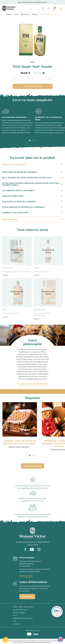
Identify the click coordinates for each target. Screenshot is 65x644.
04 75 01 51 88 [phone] (25, 566)
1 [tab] (30, 140)
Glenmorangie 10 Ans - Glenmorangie (43, 314)
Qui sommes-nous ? (20, 610)
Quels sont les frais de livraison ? (32, 202)
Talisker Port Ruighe (42, 272)
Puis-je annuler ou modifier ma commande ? (32, 207)
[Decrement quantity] (16, 79)
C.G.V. (15, 615)
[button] (5, 640)
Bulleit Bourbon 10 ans (11, 313)
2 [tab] (32, 140)
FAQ (14, 621)
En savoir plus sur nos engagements (33, 384)
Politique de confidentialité (23, 618)
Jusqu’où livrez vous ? (32, 196)
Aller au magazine (32, 466)
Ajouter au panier (33, 86)
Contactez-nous (26, 576)
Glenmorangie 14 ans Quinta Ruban (16, 272)
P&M (33, 62)
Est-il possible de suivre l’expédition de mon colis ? (32, 178)
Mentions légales (19, 613)
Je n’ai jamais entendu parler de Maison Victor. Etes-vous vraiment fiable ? (32, 184)
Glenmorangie (8, 268)
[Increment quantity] (50, 79)
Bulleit (5, 309)
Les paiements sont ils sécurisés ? (32, 190)
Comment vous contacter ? (32, 213)
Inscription (27, 597)
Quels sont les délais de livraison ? (32, 172)
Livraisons (16, 624)
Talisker (37, 268)
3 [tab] (35, 140)
